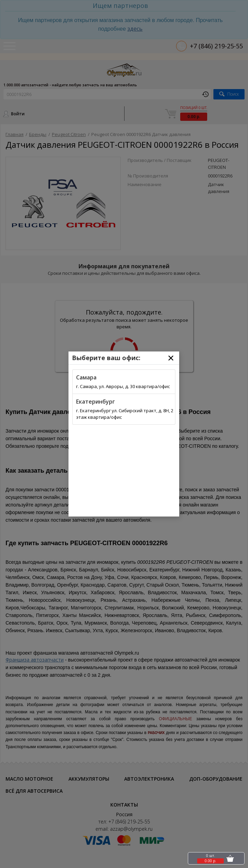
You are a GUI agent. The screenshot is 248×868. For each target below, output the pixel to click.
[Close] (171, 358)
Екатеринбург (95, 402)
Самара (86, 377)
